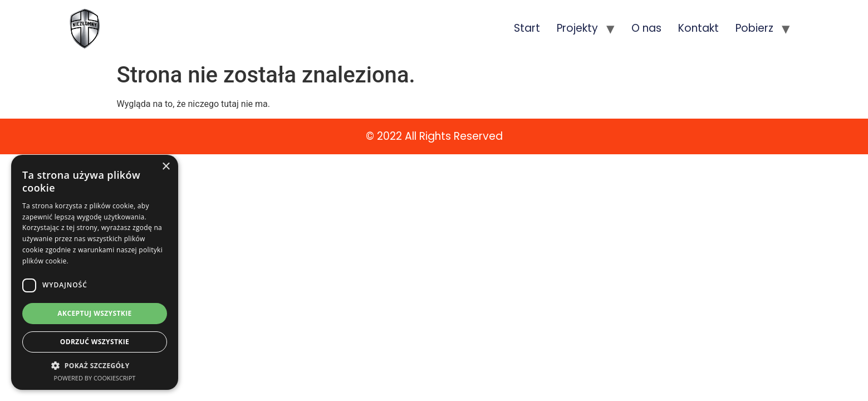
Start (527, 28)
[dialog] (95, 272)
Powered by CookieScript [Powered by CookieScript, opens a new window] (95, 378)
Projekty (577, 28)
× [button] (166, 167)
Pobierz (754, 28)
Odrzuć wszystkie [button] (95, 342)
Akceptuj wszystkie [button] (94, 313)
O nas (646, 28)
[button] (95, 365)
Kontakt (698, 28)
